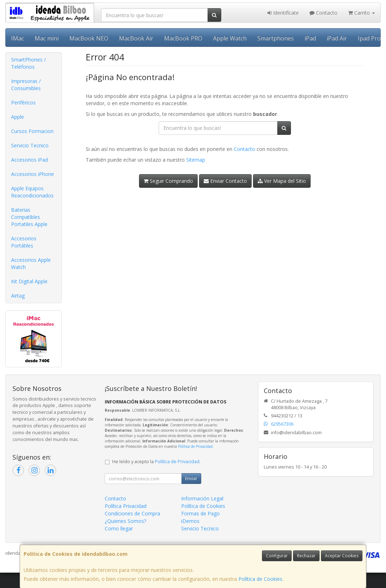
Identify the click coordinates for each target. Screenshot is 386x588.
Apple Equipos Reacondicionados (32, 192)
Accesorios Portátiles (24, 242)
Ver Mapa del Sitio (282, 181)
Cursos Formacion (32, 131)
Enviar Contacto (225, 181)
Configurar (277, 556)
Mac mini (47, 38)
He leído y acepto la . (156, 462)
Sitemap (196, 160)
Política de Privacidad (195, 446)
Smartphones (276, 38)
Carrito (362, 13)
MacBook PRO (183, 38)
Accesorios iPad (29, 160)
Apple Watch (230, 38)
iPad (310, 38)
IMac (18, 38)
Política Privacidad (126, 506)
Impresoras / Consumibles (26, 85)
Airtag (18, 296)
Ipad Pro (369, 38)
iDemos (190, 521)
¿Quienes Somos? (125, 521)
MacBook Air (136, 38)
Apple (18, 117)
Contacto (323, 13)
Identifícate (283, 13)
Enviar (191, 478)
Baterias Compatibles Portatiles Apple (29, 217)
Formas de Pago (201, 513)
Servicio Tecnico (30, 145)
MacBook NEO (89, 38)
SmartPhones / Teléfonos (28, 63)
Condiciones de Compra (132, 513)
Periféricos (23, 102)
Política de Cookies (260, 579)
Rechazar (306, 556)
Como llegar (119, 528)
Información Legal (202, 498)
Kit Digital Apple (29, 281)
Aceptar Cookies (342, 556)
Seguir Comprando (168, 181)
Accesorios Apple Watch (31, 263)
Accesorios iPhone (33, 174)
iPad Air (337, 38)
